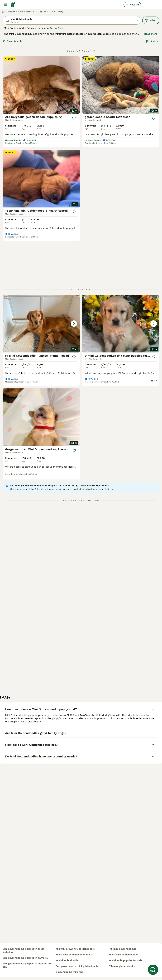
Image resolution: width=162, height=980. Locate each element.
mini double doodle (67, 960)
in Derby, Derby (56, 28)
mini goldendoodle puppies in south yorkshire (24, 950)
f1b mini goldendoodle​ (122, 966)
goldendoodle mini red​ (69, 972)
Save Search (12, 41)
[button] (41, 324)
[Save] (74, 118)
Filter (151, 20)
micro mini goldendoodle (123, 955)
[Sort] (152, 41)
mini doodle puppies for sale (126, 960)
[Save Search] (153, 970)
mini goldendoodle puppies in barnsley (25, 958)
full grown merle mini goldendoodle (77, 966)
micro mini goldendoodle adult (74, 955)
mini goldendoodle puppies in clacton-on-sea (27, 965)
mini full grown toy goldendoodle (75, 949)
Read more (151, 34)
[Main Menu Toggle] (6, 5)
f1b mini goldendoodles (123, 949)
